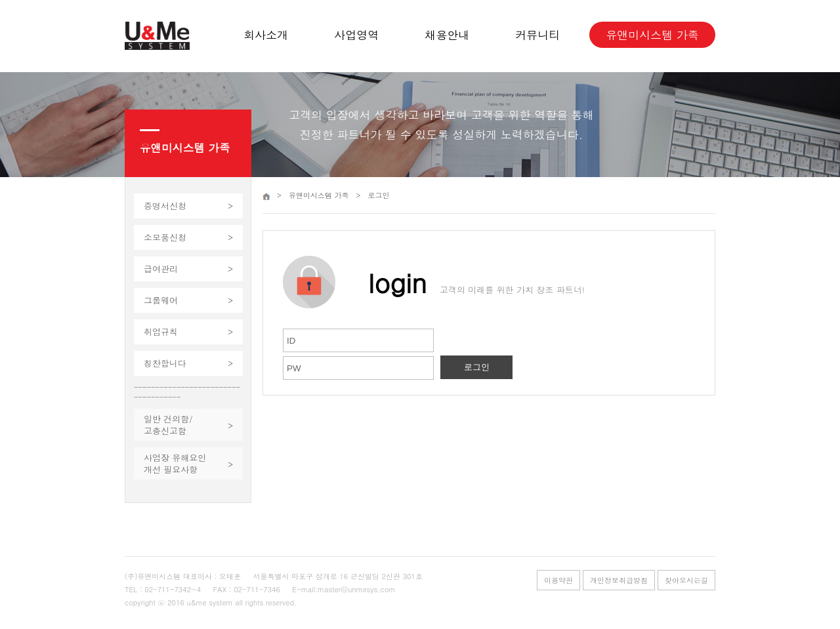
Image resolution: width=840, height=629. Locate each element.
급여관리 (161, 269)
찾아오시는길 (686, 580)
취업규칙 (161, 332)
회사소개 (266, 35)
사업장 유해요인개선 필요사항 (175, 463)
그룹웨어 (161, 300)
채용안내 (447, 35)
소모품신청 (165, 237)
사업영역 (356, 35)
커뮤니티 (537, 35)
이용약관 (558, 580)
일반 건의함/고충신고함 (168, 425)
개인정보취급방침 (619, 580)
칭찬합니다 (165, 363)
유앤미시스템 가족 (652, 35)
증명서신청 (165, 206)
